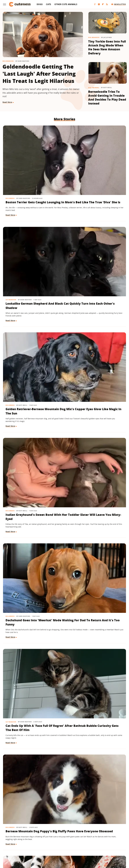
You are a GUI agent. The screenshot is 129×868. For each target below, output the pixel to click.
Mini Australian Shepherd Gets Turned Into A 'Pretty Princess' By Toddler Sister (22, 777)
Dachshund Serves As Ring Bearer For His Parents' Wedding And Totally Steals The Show (21, 700)
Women (103, 849)
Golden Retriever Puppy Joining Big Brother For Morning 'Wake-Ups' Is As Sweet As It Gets (21, 624)
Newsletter (119, 4)
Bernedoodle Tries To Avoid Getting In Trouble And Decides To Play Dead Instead (107, 98)
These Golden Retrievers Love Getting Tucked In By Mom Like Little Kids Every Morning (64, 471)
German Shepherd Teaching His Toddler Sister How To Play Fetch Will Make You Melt (64, 700)
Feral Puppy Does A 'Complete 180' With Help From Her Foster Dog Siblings (106, 469)
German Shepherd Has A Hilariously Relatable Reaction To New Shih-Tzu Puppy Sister (64, 315)
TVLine (31, 849)
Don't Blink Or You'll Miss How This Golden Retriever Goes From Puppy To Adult (106, 698)
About (49, 835)
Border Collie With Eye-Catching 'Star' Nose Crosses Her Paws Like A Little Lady (104, 777)
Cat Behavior (53, 150)
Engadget (13, 849)
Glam (38, 849)
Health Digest (57, 849)
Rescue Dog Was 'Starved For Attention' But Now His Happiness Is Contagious (105, 624)
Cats (49, 4)
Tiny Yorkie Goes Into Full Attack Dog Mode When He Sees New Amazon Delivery (107, 47)
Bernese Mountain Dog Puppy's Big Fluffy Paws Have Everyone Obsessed (20, 313)
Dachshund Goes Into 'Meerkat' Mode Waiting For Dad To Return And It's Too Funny (64, 239)
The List (94, 849)
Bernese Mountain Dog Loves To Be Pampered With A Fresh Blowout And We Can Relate (104, 548)
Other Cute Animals (66, 4)
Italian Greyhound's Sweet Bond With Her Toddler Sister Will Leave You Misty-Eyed (22, 236)
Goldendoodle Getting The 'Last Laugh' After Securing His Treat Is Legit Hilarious (39, 74)
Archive (60, 835)
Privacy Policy (75, 835)
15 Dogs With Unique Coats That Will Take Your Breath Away (106, 387)
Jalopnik (22, 849)
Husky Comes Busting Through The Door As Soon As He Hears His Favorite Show (106, 313)
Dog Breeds (10, 150)
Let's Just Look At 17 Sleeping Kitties (21, 465)
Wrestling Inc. (114, 849)
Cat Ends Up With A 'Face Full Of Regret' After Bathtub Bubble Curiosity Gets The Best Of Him (106, 239)
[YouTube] (99, 4)
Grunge (46, 849)
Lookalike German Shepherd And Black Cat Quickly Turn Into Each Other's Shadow (64, 160)
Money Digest (71, 849)
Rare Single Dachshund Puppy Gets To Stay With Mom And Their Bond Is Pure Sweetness (64, 624)
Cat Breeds (52, 764)
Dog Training (94, 88)
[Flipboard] (103, 4)
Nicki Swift (84, 849)
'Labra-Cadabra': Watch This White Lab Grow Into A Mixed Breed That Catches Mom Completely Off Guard (64, 393)
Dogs (40, 4)
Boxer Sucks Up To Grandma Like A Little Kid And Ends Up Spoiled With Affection (22, 391)
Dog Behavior (8, 61)
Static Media (51, 839)
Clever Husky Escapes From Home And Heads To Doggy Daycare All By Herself (22, 548)
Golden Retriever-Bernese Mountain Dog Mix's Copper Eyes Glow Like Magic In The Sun (106, 162)
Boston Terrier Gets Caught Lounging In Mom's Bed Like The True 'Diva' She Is (21, 160)
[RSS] (107, 4)
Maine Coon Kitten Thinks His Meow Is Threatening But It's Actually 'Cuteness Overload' (63, 777)
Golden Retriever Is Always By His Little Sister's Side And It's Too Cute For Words (63, 546)
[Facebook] (95, 4)
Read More (7, 102)
